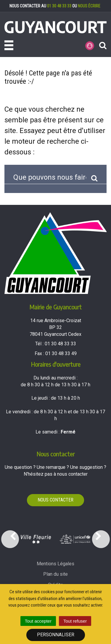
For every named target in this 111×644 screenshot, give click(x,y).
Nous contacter (55, 500)
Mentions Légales (55, 564)
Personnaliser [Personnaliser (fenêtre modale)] (56, 635)
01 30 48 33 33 (59, 6)
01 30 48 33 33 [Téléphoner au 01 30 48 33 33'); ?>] (60, 344)
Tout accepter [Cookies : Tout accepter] (38, 621)
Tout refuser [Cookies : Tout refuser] (75, 621)
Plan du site (55, 574)
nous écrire (89, 6)
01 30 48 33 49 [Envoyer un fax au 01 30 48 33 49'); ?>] (61, 353)
